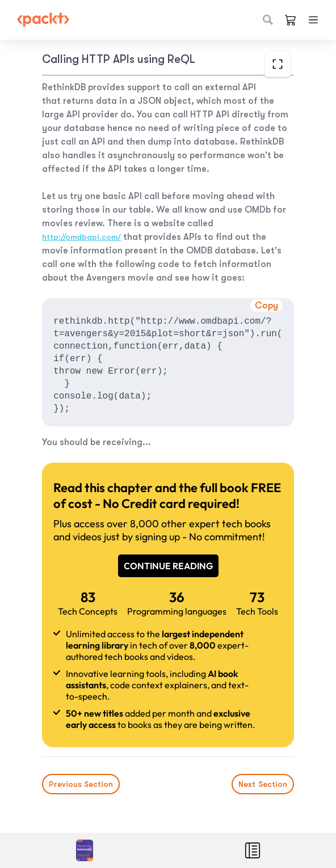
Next (263, 784)
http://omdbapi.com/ (81, 237)
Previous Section (81, 784)
